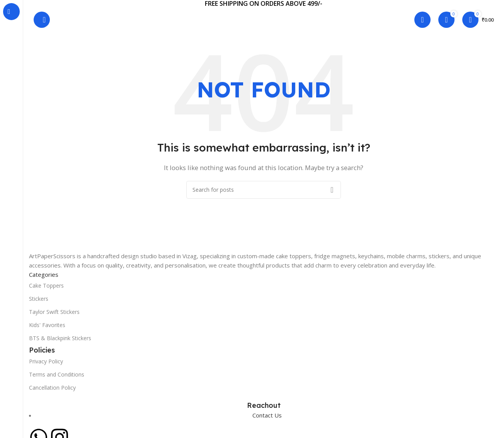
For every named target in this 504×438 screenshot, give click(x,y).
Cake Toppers (46, 285)
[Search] (42, 20)
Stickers (39, 299)
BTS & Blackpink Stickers (60, 338)
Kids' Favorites (47, 325)
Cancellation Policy (52, 388)
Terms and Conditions (57, 374)
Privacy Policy (46, 361)
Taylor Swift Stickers (54, 312)
